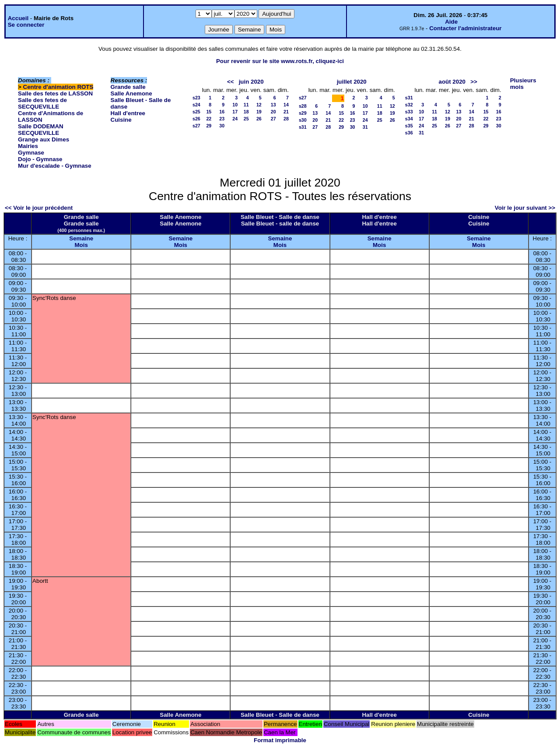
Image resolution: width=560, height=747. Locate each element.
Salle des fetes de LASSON (55, 93)
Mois (81, 245)
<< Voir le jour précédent (39, 208)
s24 (196, 105)
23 (222, 119)
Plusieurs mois (523, 84)
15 (209, 112)
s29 (303, 113)
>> (474, 82)
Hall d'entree (128, 113)
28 (286, 119)
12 (259, 105)
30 (222, 126)
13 (273, 105)
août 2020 (452, 82)
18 (246, 112)
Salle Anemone (131, 93)
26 (259, 119)
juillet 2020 (352, 82)
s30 (303, 120)
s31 (303, 127)
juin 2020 (251, 82)
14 (286, 105)
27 (273, 119)
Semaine (81, 238)
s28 (303, 106)
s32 (409, 105)
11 (246, 105)
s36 (409, 133)
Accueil (18, 18)
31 (365, 127)
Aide (451, 22)
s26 (196, 119)
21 (286, 112)
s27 (196, 126)
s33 (409, 112)
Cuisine (121, 120)
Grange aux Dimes (44, 139)
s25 (196, 112)
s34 (409, 119)
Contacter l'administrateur (465, 28)
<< (231, 82)
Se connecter (26, 25)
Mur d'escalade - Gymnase (55, 166)
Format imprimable (280, 740)
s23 (196, 98)
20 (273, 112)
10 (235, 105)
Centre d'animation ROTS (58, 87)
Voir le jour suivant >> (525, 208)
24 (235, 119)
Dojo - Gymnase (40, 159)
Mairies (28, 146)
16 (222, 112)
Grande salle (128, 87)
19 (259, 112)
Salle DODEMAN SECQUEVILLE (41, 130)
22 (209, 119)
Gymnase (31, 153)
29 (209, 126)
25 (246, 119)
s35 (409, 126)
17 (235, 112)
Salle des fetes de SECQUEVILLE (42, 103)
